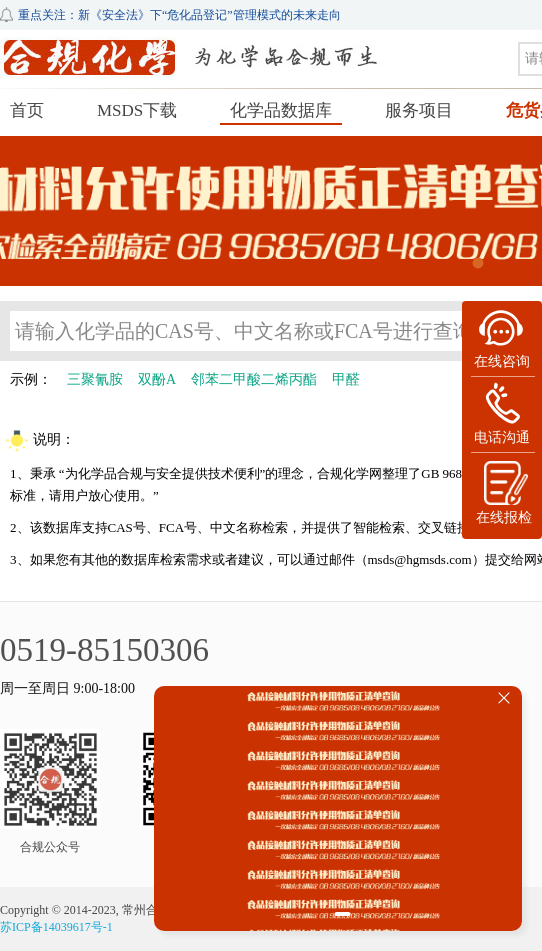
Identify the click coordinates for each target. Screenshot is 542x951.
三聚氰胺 (95, 379)
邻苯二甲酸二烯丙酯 (254, 379)
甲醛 (346, 379)
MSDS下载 (137, 110)
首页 (27, 110)
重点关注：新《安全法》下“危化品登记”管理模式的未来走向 (179, 15)
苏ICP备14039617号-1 (56, 927)
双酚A (157, 379)
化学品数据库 (281, 110)
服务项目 (419, 110)
